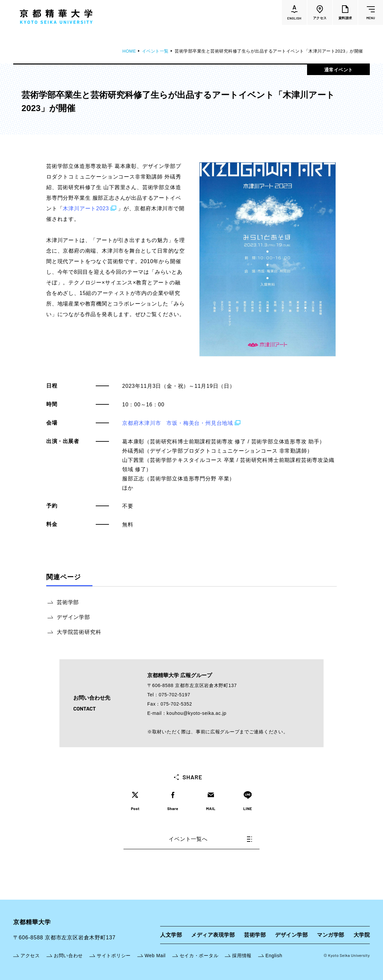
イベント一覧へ (210, 839)
